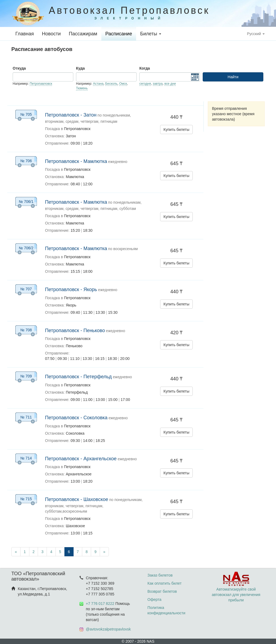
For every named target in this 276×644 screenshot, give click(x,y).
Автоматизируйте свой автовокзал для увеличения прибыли (236, 589)
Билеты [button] (151, 34)
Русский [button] (256, 34)
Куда (80, 68)
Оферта (154, 599)
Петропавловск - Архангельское (81, 459)
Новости (51, 34)
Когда (145, 68)
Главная (25, 34)
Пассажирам (83, 34)
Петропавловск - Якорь (71, 289)
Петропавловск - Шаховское (77, 499)
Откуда (19, 68)
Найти (233, 77)
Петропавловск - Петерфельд (78, 377)
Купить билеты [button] (177, 130)
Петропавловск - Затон (71, 115)
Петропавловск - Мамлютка (76, 161)
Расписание (119, 34)
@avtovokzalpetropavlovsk (108, 629)
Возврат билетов (162, 591)
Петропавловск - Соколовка (76, 418)
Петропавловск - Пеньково (75, 330)
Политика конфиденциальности (166, 610)
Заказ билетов (160, 575)
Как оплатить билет (165, 583)
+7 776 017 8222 (100, 604)
